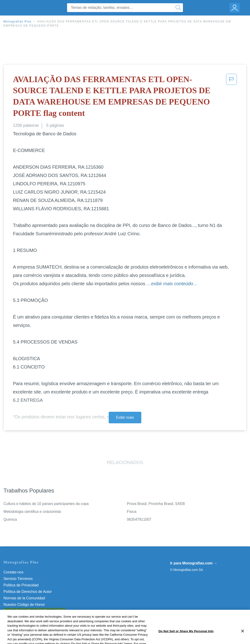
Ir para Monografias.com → (194, 563)
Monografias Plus (18, 22)
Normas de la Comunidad (24, 598)
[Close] (243, 638)
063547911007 (139, 519)
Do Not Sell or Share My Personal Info (34, 611)
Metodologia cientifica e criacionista (32, 512)
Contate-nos (13, 572)
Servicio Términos (18, 579)
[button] (231, 97)
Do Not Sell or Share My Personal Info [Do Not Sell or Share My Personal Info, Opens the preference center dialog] (186, 638)
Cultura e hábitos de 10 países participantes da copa (46, 504)
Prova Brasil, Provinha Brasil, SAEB (156, 504)
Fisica (132, 512)
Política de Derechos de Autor (28, 592)
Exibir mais (125, 417)
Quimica (10, 519)
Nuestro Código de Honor (24, 605)
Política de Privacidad (21, 585)
